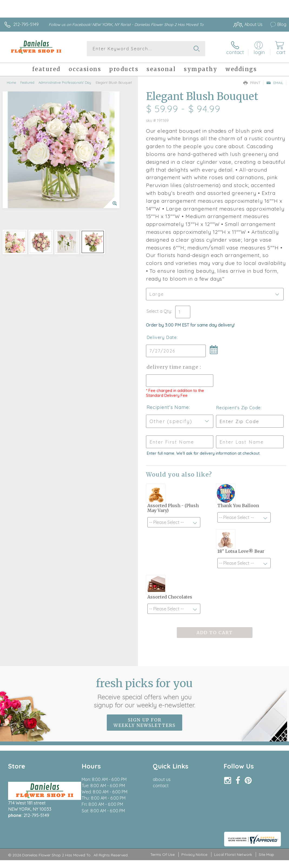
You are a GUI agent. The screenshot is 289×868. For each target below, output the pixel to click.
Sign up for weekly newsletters (144, 723)
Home (11, 82)
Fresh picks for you (144, 693)
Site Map (266, 854)
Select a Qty (159, 311)
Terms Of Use (162, 854)
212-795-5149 (26, 24)
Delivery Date (162, 337)
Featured (27, 82)
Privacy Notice (194, 854)
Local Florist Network (233, 854)
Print (252, 83)
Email (275, 83)
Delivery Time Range (173, 367)
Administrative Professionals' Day (65, 82)
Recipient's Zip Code (238, 408)
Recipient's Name (168, 407)
